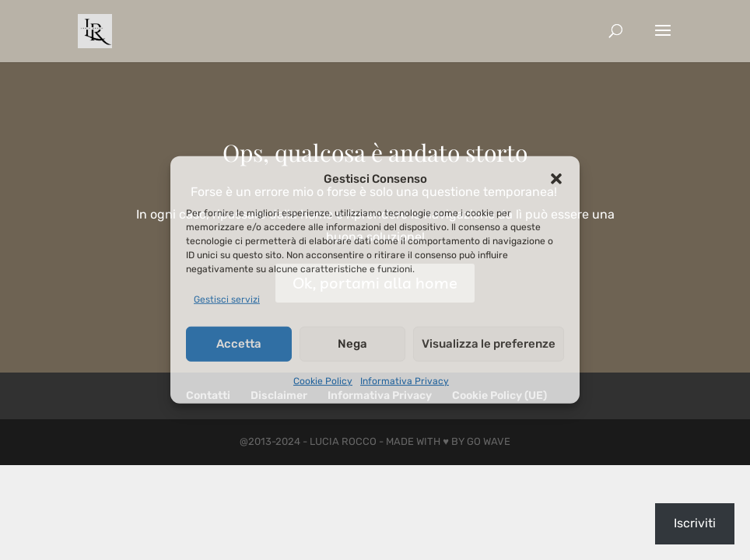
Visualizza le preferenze (489, 344)
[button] (556, 179)
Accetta (239, 344)
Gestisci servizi (227, 299)
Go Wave (489, 441)
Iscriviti (695, 523)
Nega (352, 344)
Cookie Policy (323, 380)
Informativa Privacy (405, 380)
